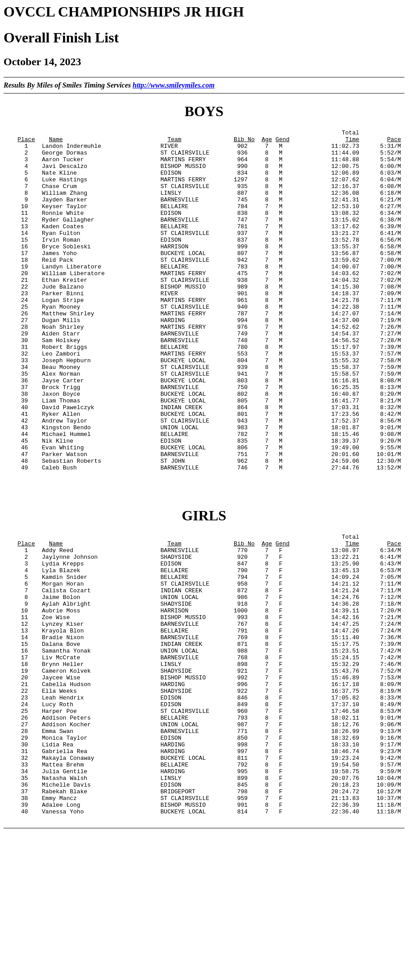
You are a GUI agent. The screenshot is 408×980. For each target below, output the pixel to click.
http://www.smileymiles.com (174, 85)
